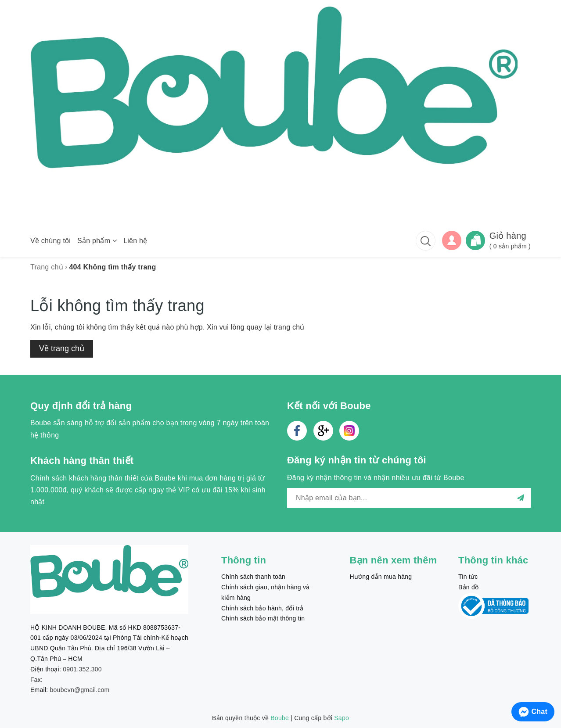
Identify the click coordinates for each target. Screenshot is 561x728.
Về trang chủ (62, 348)
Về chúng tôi (50, 241)
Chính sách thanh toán (253, 577)
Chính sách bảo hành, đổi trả (262, 608)
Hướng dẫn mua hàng (381, 577)
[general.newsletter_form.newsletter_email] (409, 498)
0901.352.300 (82, 669)
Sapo (342, 718)
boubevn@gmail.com (80, 690)
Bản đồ (468, 587)
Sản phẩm (97, 241)
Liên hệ (135, 241)
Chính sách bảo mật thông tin (263, 618)
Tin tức (468, 577)
